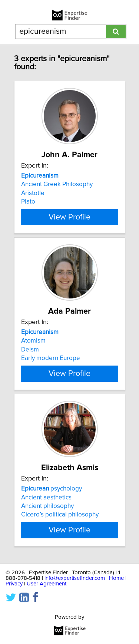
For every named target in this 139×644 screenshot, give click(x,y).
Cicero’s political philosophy (60, 515)
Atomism (33, 341)
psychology (52, 489)
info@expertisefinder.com (75, 578)
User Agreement (47, 584)
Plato (28, 202)
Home (116, 578)
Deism (30, 350)
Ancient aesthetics (46, 497)
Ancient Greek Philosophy (57, 184)
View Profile (69, 217)
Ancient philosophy (47, 506)
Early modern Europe (51, 358)
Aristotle (33, 193)
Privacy (14, 584)
